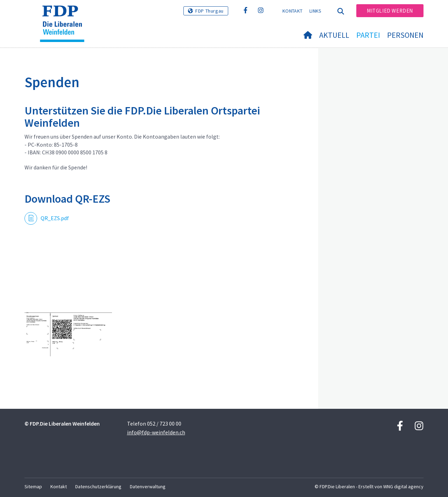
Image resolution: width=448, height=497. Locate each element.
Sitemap (33, 486)
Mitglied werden (390, 11)
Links (316, 11)
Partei (368, 35)
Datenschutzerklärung (98, 486)
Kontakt (292, 11)
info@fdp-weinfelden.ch (156, 432)
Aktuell (334, 35)
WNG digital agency (403, 486)
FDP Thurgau (209, 11)
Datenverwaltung (148, 486)
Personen (405, 35)
